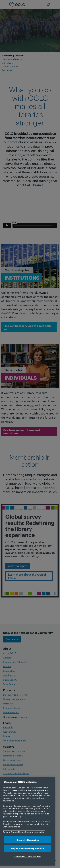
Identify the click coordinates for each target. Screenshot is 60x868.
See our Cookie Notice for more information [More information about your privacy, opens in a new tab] (24, 832)
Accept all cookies (28, 840)
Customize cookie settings (28, 856)
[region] (28, 821)
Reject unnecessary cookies (28, 848)
